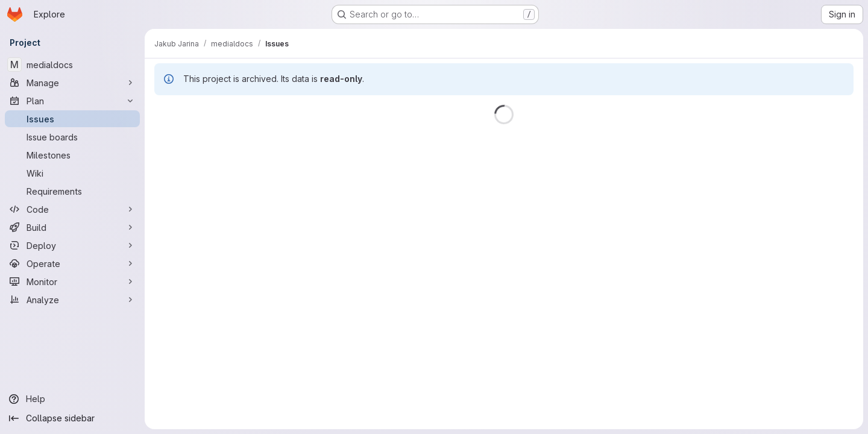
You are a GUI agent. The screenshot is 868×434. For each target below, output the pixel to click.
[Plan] (72, 101)
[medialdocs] (72, 64)
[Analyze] (72, 300)
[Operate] (72, 263)
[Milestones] (72, 155)
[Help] (72, 399)
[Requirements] (72, 191)
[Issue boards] (72, 137)
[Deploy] (72, 245)
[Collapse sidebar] (72, 418)
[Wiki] (72, 173)
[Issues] (72, 119)
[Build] (72, 227)
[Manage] (72, 83)
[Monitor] (72, 281)
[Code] (72, 209)
